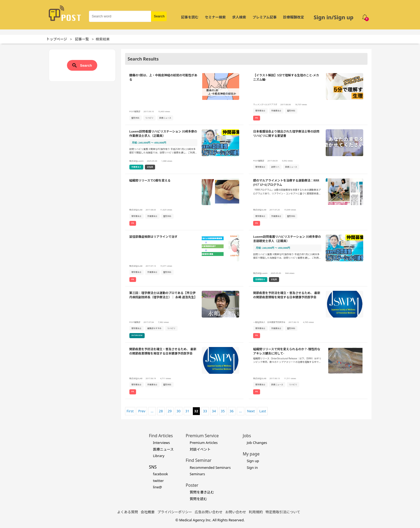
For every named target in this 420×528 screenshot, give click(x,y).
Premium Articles (204, 443)
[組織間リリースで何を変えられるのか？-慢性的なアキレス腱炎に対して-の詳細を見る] (308, 371)
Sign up (253, 461)
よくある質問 (127, 512)
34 (214, 411)
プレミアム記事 (265, 17)
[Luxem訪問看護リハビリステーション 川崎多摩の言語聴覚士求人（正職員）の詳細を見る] (308, 258)
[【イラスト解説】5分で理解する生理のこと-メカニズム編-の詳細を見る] (308, 97)
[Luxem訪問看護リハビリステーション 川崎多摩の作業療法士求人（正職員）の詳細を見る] (184, 150)
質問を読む (198, 499)
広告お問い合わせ (209, 512)
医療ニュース (163, 449)
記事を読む (190, 17)
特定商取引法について (283, 512)
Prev (142, 411)
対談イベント (200, 449)
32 (196, 411)
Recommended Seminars (210, 467)
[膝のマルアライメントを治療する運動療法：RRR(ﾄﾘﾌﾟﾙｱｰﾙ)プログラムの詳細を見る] (308, 202)
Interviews (161, 443)
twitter (158, 481)
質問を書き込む (202, 492)
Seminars (197, 474)
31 (187, 411)
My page (251, 454)
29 (170, 411)
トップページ (57, 39)
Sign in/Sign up (334, 17)
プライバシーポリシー (175, 512)
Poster (192, 485)
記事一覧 (82, 39)
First (130, 411)
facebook (160, 474)
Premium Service (202, 436)
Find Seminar (198, 460)
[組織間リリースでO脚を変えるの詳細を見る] (184, 202)
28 (161, 411)
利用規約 (256, 512)
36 (232, 411)
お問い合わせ (236, 512)
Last (263, 411)
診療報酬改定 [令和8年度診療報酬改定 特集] (294, 17)
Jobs (247, 436)
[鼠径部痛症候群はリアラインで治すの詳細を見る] (184, 258)
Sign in (252, 467)
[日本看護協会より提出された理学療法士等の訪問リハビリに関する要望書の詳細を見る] (308, 150)
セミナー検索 (215, 17)
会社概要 (148, 512)
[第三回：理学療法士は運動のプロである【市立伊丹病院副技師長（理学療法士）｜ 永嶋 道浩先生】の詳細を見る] (184, 315)
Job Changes (257, 443)
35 (223, 411)
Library (159, 456)
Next (251, 411)
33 (205, 411)
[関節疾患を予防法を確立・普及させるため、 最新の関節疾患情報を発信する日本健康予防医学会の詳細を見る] (308, 315)
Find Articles (161, 436)
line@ (157, 487)
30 (179, 411)
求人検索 (239, 17)
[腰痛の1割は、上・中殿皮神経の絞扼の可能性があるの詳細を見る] (184, 97)
